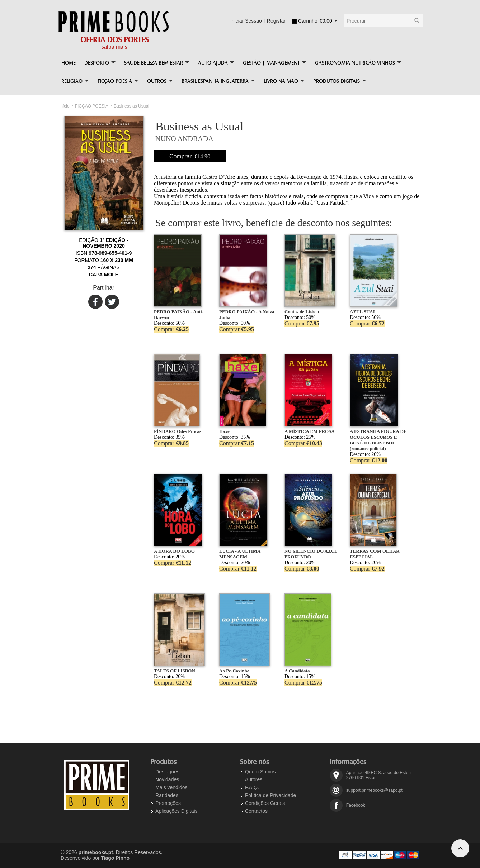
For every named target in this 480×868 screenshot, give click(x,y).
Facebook (356, 805)
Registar (276, 21)
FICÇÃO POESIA (92, 106)
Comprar (190, 156)
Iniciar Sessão (246, 21)
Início (64, 106)
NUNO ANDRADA (184, 139)
